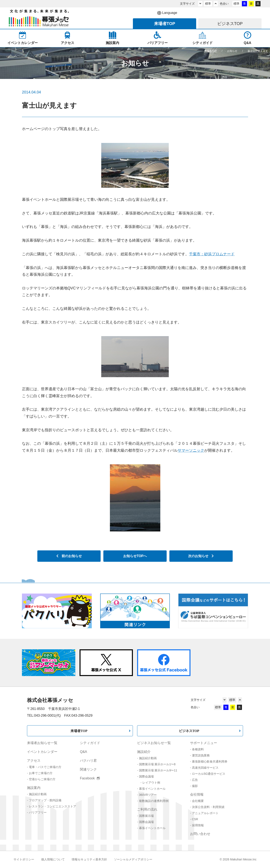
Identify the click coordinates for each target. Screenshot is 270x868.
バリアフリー (38, 812)
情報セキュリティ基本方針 (89, 859)
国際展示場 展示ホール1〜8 (157, 764)
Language (167, 13)
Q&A (84, 752)
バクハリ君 (88, 761)
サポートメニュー (204, 743)
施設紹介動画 (38, 794)
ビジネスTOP (189, 731)
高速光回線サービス (205, 768)
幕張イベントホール (152, 789)
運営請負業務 (201, 755)
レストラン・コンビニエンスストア (53, 806)
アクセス (34, 761)
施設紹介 (144, 752)
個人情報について (53, 859)
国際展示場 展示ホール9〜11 (158, 770)
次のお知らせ (201, 556)
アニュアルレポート (205, 813)
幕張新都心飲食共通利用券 (210, 761)
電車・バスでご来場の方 (45, 767)
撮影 (195, 786)
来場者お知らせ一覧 (42, 743)
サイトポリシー (24, 859)
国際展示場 (146, 816)
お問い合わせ (200, 834)
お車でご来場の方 (41, 773)
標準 (208, 4)
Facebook (90, 778)
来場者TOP (79, 731)
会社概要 (198, 801)
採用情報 (198, 825)
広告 (195, 780)
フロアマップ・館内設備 (45, 800)
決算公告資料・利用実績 (208, 807)
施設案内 (34, 788)
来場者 (165, 24)
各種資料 (198, 749)
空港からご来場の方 (42, 779)
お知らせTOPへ (135, 556)
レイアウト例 (151, 783)
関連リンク (88, 769)
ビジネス (230, 24)
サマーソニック (191, 450)
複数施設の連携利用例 (154, 801)
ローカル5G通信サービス (209, 774)
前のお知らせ (69, 556)
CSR (195, 819)
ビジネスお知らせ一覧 (154, 743)
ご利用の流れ (147, 809)
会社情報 (197, 794)
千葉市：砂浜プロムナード (212, 254)
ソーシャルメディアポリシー (133, 859)
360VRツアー (148, 795)
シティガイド (90, 743)
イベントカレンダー (42, 752)
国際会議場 (146, 776)
